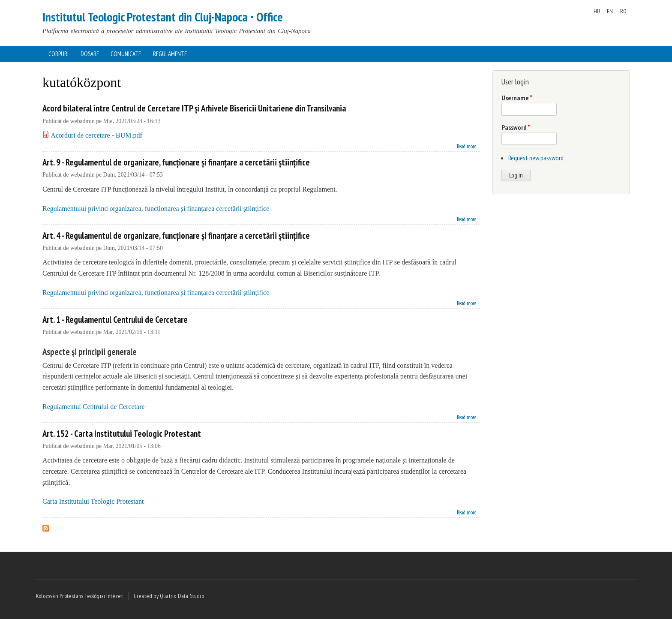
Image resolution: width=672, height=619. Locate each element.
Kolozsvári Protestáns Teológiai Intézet (79, 596)
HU (597, 11)
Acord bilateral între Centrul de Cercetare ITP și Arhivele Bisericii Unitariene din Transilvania (194, 108)
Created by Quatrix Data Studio (169, 596)
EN (610, 11)
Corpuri (58, 54)
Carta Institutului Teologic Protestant (93, 501)
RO (623, 11)
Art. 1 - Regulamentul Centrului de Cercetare (115, 320)
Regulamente (170, 54)
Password (516, 127)
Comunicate (126, 54)
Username (517, 98)
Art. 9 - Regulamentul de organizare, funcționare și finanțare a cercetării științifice (176, 162)
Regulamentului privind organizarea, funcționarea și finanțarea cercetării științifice (156, 209)
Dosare (90, 54)
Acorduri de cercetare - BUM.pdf (96, 135)
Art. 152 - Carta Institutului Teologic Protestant (122, 434)
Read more (467, 146)
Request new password (536, 158)
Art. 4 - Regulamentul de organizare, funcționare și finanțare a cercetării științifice (176, 236)
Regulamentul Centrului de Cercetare (94, 407)
